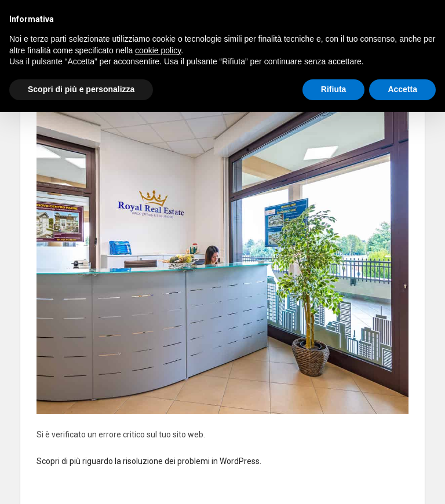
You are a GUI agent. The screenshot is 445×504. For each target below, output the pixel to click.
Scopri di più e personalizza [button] (81, 89)
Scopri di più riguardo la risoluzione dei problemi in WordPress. (149, 461)
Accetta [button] (402, 89)
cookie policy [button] (158, 50)
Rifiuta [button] (334, 89)
